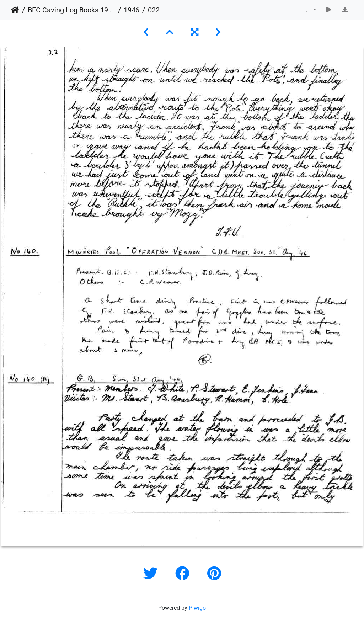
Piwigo (197, 608)
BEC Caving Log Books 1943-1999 (71, 10)
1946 (132, 10)
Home (15, 10)
